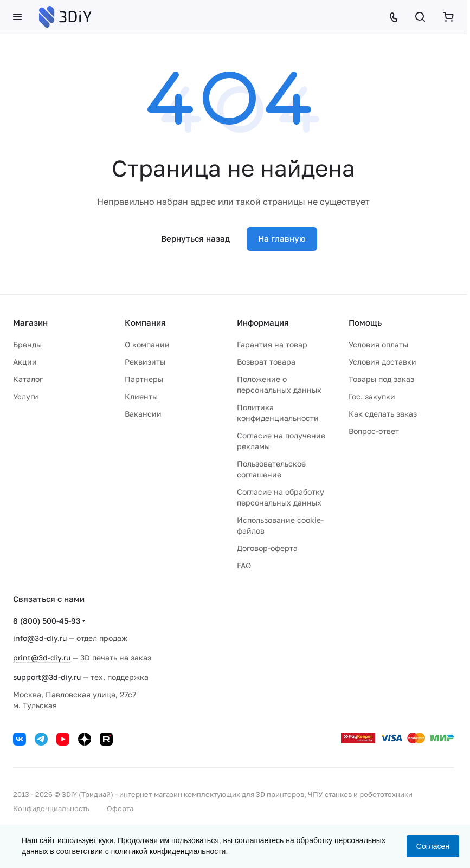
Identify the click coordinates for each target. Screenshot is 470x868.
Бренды (27, 344)
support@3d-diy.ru (47, 677)
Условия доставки (382, 362)
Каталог (28, 379)
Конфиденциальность (51, 808)
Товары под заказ (381, 379)
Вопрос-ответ (374, 431)
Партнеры (144, 379)
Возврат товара (266, 362)
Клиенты (141, 396)
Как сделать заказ (383, 414)
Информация (263, 322)
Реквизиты (145, 362)
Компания (145, 322)
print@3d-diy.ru (42, 658)
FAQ (244, 565)
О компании (147, 344)
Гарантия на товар (272, 344)
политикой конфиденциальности (169, 851)
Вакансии (143, 414)
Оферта (120, 808)
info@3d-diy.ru (40, 638)
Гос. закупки (372, 396)
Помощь (365, 322)
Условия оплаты (378, 344)
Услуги (26, 396)
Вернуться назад (195, 238)
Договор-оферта (267, 548)
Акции (25, 362)
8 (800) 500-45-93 (47, 621)
